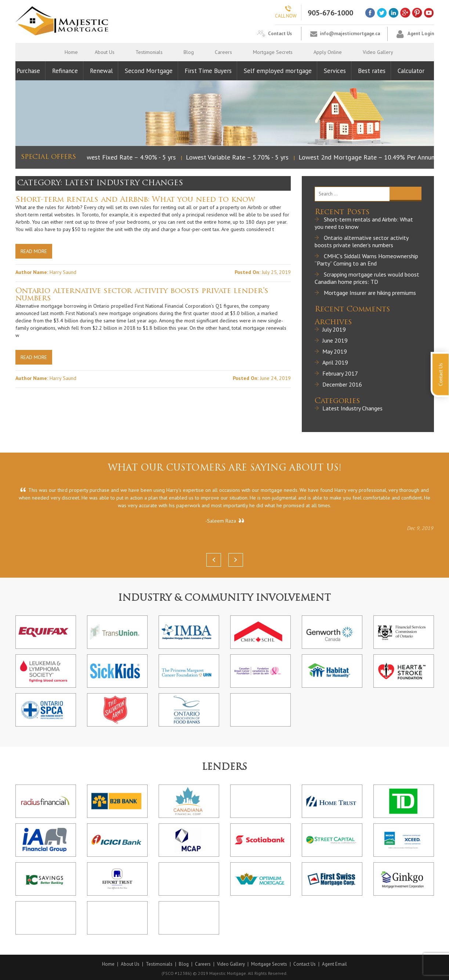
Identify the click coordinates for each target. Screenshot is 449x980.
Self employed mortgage (278, 71)
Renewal (101, 71)
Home (71, 52)
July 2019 (334, 329)
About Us (105, 52)
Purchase (28, 71)
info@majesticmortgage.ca (350, 34)
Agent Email (334, 964)
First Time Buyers (208, 71)
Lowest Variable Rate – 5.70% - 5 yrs (239, 157)
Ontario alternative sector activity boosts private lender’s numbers (142, 295)
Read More (34, 251)
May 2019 (335, 351)
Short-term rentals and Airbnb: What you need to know (135, 200)
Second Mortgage (149, 71)
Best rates (372, 71)
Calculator (411, 71)
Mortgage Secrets (273, 52)
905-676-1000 (330, 13)
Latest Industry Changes (352, 408)
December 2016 (342, 384)
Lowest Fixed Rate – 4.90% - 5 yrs (129, 157)
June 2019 (335, 340)
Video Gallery (378, 52)
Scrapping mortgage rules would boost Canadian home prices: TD (367, 278)
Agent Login (421, 34)
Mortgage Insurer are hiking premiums (370, 293)
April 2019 (335, 362)
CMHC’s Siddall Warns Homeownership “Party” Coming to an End (366, 260)
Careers (223, 52)
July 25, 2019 (276, 272)
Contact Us (280, 34)
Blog (189, 52)
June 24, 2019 (275, 378)
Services (335, 71)
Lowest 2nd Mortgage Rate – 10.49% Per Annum (369, 157)
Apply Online (328, 52)
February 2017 (340, 373)
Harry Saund (63, 272)
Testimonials (149, 52)
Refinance (65, 71)
